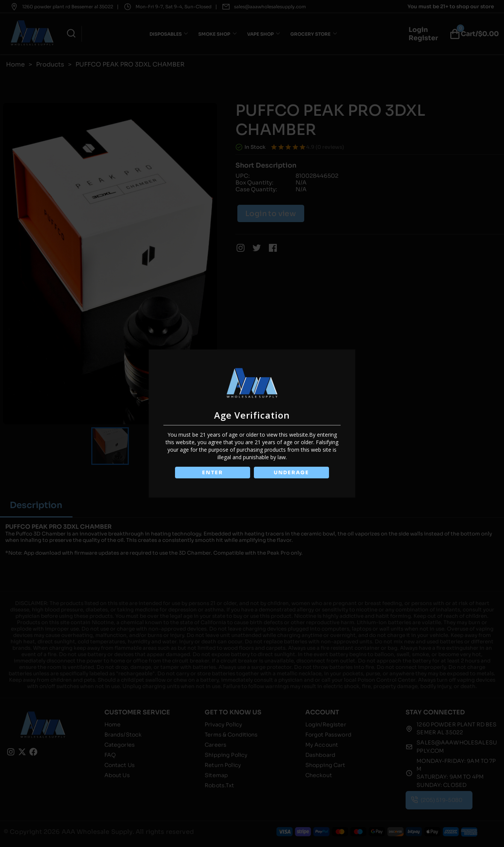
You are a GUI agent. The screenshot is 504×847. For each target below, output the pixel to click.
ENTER (212, 473)
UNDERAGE (292, 473)
